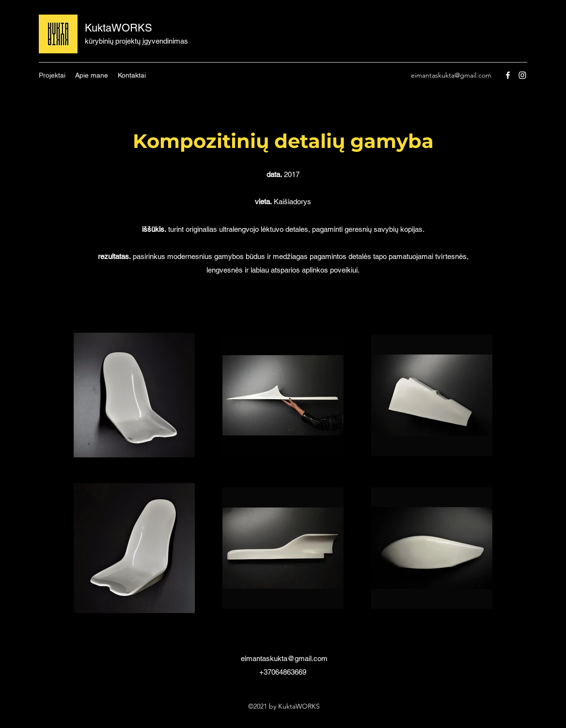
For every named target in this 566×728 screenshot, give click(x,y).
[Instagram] (522, 75)
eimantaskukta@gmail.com (451, 75)
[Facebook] (508, 75)
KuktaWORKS (118, 28)
